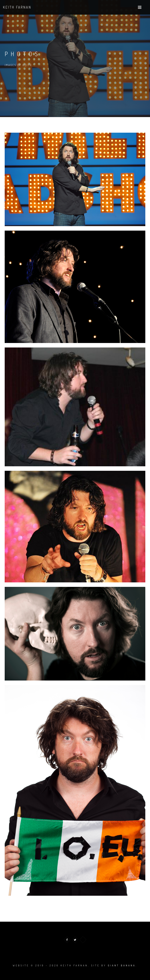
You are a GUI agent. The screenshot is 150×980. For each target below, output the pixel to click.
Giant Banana (122, 965)
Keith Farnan (17, 7)
